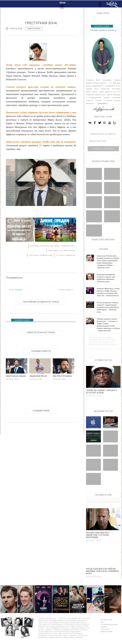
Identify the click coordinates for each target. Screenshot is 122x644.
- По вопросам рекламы (109, 630)
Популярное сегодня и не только (41, 302)
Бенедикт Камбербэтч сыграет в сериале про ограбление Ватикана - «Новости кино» (106, 284)
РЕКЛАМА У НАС (106, 626)
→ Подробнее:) (101, 103)
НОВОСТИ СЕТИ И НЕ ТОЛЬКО (41, 333)
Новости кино (34, 29)
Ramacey (19, 290)
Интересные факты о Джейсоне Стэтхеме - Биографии (98, 541)
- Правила (104, 633)
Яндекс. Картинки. (70, 251)
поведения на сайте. (46, 255)
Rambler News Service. (68, 246)
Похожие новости (41, 351)
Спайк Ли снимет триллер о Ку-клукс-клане (102, 397)
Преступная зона (41, 23)
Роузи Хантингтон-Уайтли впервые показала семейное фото (103, 577)
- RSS (102, 628)
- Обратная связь (106, 637)
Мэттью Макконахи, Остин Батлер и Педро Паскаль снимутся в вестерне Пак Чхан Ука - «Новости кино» (108, 298)
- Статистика (105, 635)
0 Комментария (41, 411)
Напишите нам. (70, 255)
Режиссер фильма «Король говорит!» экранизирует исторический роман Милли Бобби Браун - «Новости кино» (108, 313)
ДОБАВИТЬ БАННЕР (22, 320)
